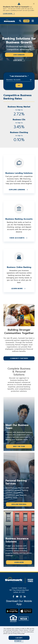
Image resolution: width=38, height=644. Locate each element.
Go (19, 86)
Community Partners (19, 358)
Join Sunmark (19, 55)
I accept (19, 638)
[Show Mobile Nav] (33, 21)
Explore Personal (19, 504)
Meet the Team (19, 446)
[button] (19, 80)
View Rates (19, 60)
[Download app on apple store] (26, 611)
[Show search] (20, 21)
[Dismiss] (19, 641)
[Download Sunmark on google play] (12, 611)
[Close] (34, 4)
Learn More (9, 14)
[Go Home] (10, 21)
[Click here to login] (26, 21)
